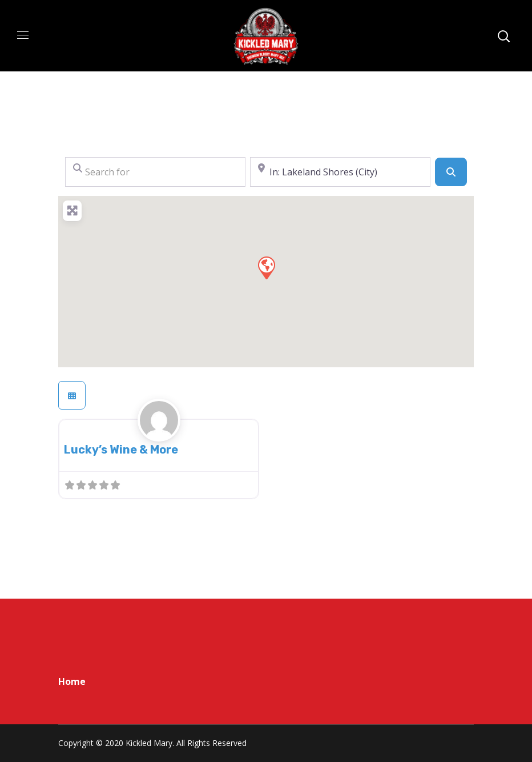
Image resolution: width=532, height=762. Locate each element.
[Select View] (72, 395)
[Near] (340, 172)
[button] (266, 267)
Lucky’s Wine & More (121, 450)
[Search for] (155, 172)
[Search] (451, 172)
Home (72, 681)
